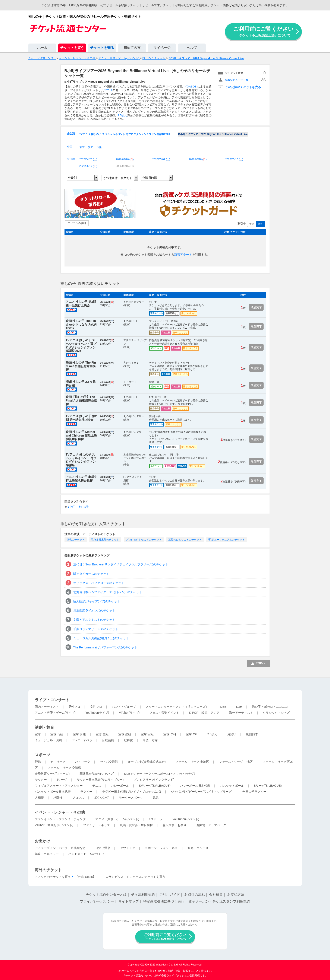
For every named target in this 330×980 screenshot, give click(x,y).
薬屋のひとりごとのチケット (185, 540)
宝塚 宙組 (147, 734)
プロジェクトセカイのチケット (144, 540)
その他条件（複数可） (118, 178)
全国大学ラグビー (254, 792)
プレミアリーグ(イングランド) (154, 780)
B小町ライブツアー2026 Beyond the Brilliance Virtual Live (213, 134)
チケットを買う (72, 48)
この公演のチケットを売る (243, 87)
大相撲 (39, 798)
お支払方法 (236, 895)
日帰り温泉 (103, 848)
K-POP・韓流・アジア (204, 713)
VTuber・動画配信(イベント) (54, 825)
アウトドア (128, 848)
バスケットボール (232, 786)
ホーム (42, 48)
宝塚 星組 (125, 734)
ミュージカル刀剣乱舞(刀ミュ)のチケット (101, 638)
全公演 (71, 134)
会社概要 (216, 895)
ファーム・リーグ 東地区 (192, 762)
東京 (82, 147)
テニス (97, 786)
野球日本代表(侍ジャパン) (97, 774)
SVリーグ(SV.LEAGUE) (155, 786)
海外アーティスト (241, 713)
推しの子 (84, 507)
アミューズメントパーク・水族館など (60, 848)
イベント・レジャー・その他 (60, 812)
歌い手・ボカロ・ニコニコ (270, 707)
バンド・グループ (124, 707)
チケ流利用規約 (143, 895)
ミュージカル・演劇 (48, 740)
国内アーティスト (47, 707)
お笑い (232, 734)
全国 (70, 147)
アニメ (108, 90)
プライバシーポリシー (97, 901)
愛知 (91, 147)
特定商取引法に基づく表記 (164, 901)
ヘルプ (192, 48)
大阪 (99, 147)
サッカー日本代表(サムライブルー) (100, 780)
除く (261, 224)
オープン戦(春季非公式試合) (147, 762)
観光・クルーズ (198, 848)
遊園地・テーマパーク (211, 825)
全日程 (71, 159)
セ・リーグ (58, 762)
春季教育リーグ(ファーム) (52, 774)
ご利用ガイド (170, 895)
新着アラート (183, 255)
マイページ (162, 48)
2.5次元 (122, 115)
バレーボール (120, 786)
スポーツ (43, 755)
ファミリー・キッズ (97, 825)
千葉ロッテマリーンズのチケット (96, 629)
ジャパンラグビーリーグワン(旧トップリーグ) (202, 792)
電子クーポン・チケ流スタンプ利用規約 (219, 901)
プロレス (78, 798)
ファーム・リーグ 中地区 (236, 762)
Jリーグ (62, 780)
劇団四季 (252, 734)
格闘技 (58, 798)
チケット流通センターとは (106, 895)
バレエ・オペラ (82, 740)
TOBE (222, 707)
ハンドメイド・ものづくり (86, 854)
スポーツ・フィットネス (161, 848)
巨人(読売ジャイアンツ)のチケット (97, 601)
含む (252, 224)
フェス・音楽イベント (164, 713)
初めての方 (132, 48)
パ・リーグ (83, 762)
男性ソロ (74, 707)
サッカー (41, 780)
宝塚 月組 (79, 734)
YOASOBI (191, 87)
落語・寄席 (150, 740)
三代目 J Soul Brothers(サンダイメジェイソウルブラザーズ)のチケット (121, 564)
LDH (239, 707)
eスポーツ (156, 819)
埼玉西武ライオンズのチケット (94, 610)
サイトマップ (129, 901)
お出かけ (43, 841)
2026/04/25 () (88, 159)
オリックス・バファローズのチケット (99, 583)
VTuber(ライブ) (129, 713)
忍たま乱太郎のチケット (105, 540)
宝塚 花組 (57, 734)
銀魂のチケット (76, 540)
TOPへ (260, 663)
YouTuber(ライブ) (97, 713)
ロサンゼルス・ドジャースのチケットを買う (135, 877)
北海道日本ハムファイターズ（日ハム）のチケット (108, 592)
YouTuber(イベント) (186, 819)
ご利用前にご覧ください (263, 31)
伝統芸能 (108, 740)
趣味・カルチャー (47, 854)
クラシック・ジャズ (276, 713)
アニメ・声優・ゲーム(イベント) (117, 819)
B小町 (71, 507)
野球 (38, 762)
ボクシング (101, 798)
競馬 (155, 798)
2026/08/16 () (125, 166)
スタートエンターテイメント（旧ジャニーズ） (177, 707)
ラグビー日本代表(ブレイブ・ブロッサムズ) (131, 792)
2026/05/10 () (198, 159)
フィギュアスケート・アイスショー (59, 786)
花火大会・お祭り (175, 825)
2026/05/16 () (234, 159)
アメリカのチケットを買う (53, 877)
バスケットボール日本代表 (53, 792)
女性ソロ (96, 707)
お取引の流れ (195, 895)
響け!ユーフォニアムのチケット (227, 540)
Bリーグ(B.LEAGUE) (268, 786)
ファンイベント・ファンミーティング (60, 819)
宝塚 (38, 734)
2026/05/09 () (161, 159)
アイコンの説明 (77, 223)
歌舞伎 (128, 740)
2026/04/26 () (125, 159)
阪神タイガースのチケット (91, 574)
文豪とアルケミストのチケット (94, 620)
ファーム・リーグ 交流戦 (64, 768)
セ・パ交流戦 (109, 762)
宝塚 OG (192, 734)
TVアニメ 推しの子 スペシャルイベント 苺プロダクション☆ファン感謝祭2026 (125, 134)
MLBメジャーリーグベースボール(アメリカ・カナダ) (160, 774)
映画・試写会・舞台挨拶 (136, 825)
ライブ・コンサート (52, 700)
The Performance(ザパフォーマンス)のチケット (105, 647)
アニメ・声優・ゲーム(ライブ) (55, 713)
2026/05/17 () (88, 166)
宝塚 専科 (170, 734)
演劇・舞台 (44, 727)
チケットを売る (102, 48)
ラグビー (86, 792)
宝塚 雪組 (102, 734)
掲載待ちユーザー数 (237, 80)
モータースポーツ (131, 798)
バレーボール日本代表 (195, 786)
